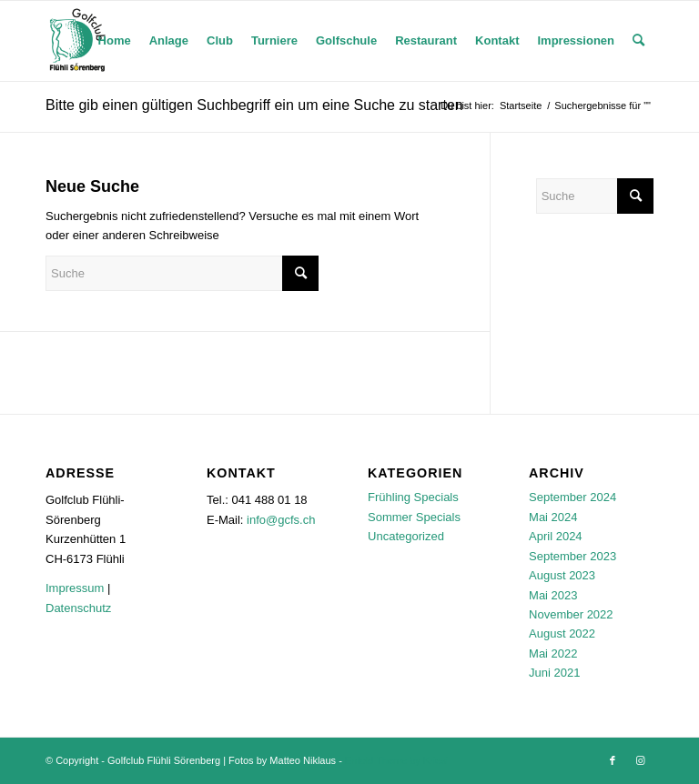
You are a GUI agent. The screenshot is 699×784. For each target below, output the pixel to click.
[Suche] (638, 41)
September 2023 (572, 556)
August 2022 (562, 633)
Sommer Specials (414, 517)
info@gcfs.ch (281, 520)
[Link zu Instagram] (640, 760)
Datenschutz (78, 608)
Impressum (75, 588)
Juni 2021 (554, 673)
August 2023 (562, 575)
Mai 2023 (553, 595)
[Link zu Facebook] (613, 760)
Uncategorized (406, 536)
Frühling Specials (413, 497)
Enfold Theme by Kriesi (397, 760)
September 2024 (572, 497)
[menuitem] (115, 41)
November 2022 (571, 614)
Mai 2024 (553, 517)
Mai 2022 (553, 653)
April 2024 (556, 536)
